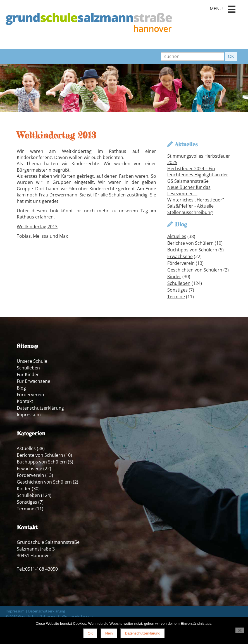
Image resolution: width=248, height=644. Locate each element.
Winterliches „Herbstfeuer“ (196, 200)
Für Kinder (28, 374)
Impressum (29, 415)
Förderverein (181, 263)
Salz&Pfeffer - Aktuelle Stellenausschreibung (190, 209)
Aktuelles (177, 236)
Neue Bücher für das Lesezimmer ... (189, 190)
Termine (176, 297)
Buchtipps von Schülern (192, 250)
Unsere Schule (32, 361)
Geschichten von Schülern (195, 270)
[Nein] (240, 630)
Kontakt (25, 401)
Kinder (174, 277)
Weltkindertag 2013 (37, 227)
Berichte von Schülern (190, 243)
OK (90, 633)
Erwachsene (180, 256)
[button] (232, 9)
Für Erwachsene (34, 381)
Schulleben (179, 283)
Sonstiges (177, 290)
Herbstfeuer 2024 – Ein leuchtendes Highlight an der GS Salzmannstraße (198, 175)
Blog (21, 388)
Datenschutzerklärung (40, 408)
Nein (109, 633)
